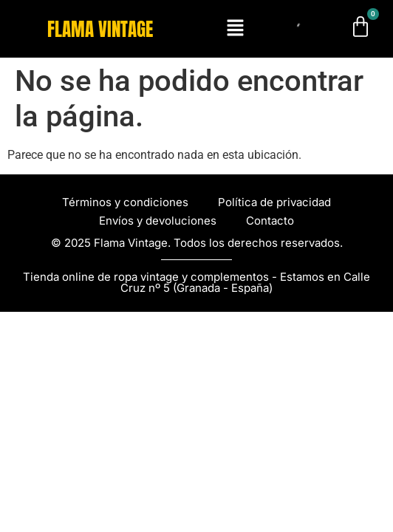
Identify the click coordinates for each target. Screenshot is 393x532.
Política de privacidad (274, 202)
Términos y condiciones (125, 202)
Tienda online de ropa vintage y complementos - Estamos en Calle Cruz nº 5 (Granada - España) (196, 282)
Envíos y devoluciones (158, 221)
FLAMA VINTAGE (100, 29)
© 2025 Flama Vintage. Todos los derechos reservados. (197, 243)
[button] (235, 29)
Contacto (270, 221)
